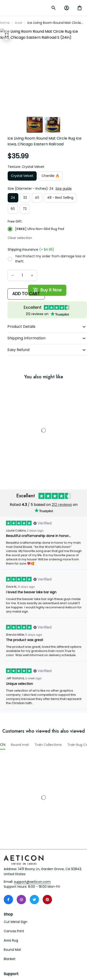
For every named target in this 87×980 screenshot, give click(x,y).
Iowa (19, 53)
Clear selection (65, 236)
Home (5, 53)
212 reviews (62, 554)
